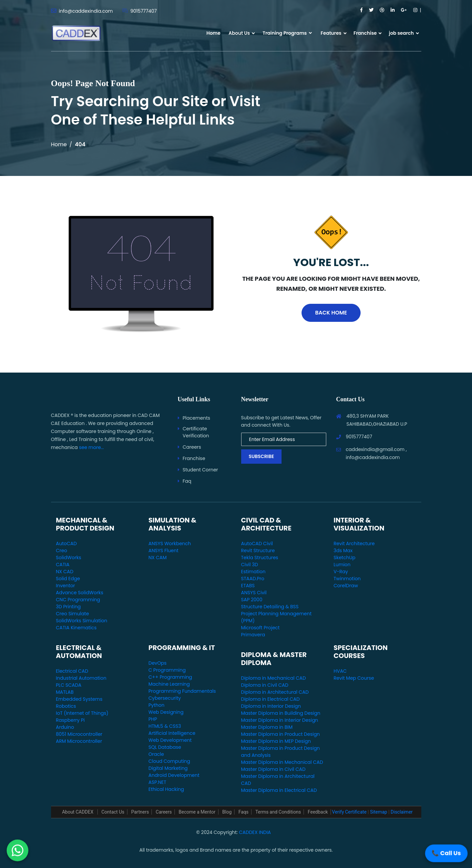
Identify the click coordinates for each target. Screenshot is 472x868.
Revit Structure (258, 551)
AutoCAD (67, 544)
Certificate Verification (196, 432)
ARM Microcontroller (79, 741)
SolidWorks (69, 558)
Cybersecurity (165, 698)
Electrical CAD (72, 671)
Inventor (66, 586)
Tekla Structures (260, 558)
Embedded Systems (79, 699)
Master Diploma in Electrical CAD (279, 790)
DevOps (157, 663)
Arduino (65, 727)
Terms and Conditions (278, 812)
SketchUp (345, 558)
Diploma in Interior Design (271, 706)
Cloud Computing (169, 761)
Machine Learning (169, 684)
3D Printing (69, 607)
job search (401, 33)
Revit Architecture (354, 544)
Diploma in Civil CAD (265, 685)
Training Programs (287, 33)
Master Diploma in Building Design (281, 713)
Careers (192, 447)
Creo (62, 551)
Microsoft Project (261, 628)
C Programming (167, 670)
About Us (239, 33)
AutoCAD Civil (257, 544)
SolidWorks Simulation (82, 621)
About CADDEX (78, 812)
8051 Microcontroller (79, 734)
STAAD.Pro (253, 579)
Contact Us (113, 812)
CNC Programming (78, 600)
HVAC (340, 671)
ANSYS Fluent (163, 551)
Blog (227, 812)
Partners (140, 812)
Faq (187, 481)
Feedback (318, 812)
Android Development (174, 775)
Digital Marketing (168, 768)
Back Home (331, 313)
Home (213, 33)
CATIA (63, 565)
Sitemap (378, 812)
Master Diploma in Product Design (281, 734)
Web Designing (166, 712)
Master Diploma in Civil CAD (273, 769)
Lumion (342, 565)
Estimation (253, 572)
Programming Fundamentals (182, 691)
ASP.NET (157, 782)
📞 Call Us (446, 853)
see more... (92, 447)
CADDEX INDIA (255, 832)
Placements (197, 418)
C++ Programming (170, 677)
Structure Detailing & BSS (270, 607)
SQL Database (165, 747)
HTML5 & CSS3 (165, 726)
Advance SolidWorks (80, 593)
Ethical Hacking (166, 789)
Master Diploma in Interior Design (280, 720)
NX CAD (65, 572)
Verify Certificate (349, 812)
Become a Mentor (197, 812)
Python (156, 705)
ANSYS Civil (254, 593)
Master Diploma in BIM (267, 727)
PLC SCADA (69, 685)
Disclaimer (402, 812)
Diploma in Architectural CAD (275, 692)
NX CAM (158, 558)
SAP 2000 (252, 600)
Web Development (170, 740)
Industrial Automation (81, 678)
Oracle (156, 754)
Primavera (253, 635)
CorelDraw (346, 586)
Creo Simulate (73, 614)
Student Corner (200, 470)
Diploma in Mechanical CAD (274, 678)
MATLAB (65, 692)
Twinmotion (347, 579)
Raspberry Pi (71, 720)
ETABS (248, 586)
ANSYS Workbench (170, 544)
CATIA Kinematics (76, 628)
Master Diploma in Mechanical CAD (282, 762)
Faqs (244, 812)
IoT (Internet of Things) (82, 713)
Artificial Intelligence (172, 733)
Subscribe (262, 456)
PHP (153, 719)
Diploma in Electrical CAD (271, 699)
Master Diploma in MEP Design (276, 741)
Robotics (66, 706)
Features (331, 33)
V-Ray (341, 572)
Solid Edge (68, 579)
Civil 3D (250, 565)
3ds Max (343, 551)
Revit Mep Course (354, 678)
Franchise (365, 33)
